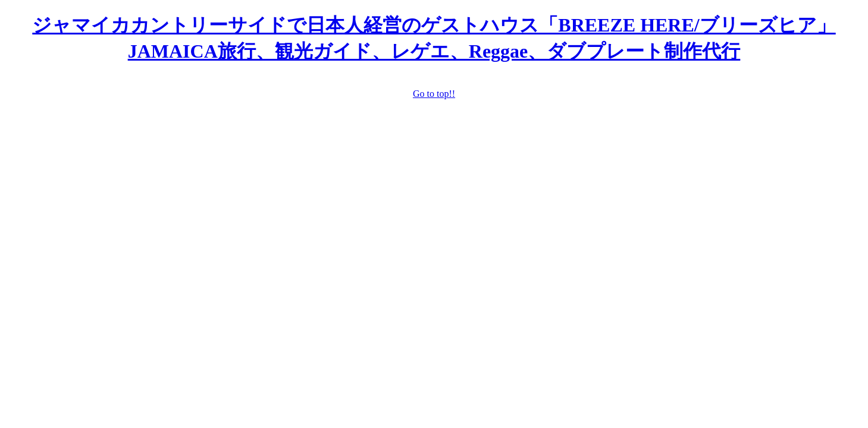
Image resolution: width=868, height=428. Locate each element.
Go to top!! (434, 94)
